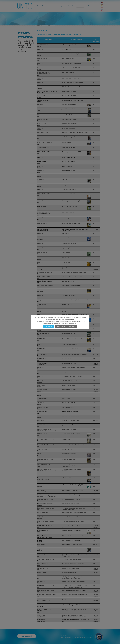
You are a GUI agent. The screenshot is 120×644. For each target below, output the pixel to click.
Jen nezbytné (61, 326)
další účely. (71, 319)
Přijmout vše (48, 326)
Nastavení (72, 326)
